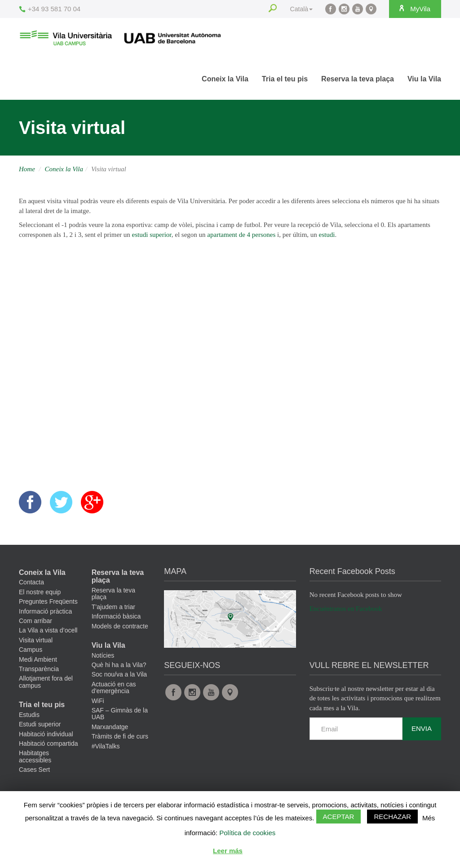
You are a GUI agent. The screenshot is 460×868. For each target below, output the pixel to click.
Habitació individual (46, 734)
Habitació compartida (49, 743)
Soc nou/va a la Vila (119, 674)
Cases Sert (34, 770)
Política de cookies (247, 833)
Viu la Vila (424, 79)
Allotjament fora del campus (46, 682)
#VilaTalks (106, 746)
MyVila (414, 9)
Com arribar (35, 621)
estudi (327, 235)
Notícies (103, 655)
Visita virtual (36, 640)
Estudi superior (40, 724)
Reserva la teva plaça (358, 79)
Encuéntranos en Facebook (346, 609)
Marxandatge (110, 727)
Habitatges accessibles (35, 756)
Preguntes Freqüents (48, 601)
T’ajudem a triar (113, 607)
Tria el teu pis (285, 79)
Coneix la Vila (225, 79)
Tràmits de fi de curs (120, 736)
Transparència (39, 669)
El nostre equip (40, 592)
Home (27, 169)
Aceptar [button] (339, 817)
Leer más (228, 851)
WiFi (98, 701)
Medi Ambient (38, 659)
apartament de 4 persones (241, 235)
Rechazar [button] (392, 817)
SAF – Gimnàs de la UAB (120, 714)
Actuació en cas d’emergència (114, 688)
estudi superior (152, 235)
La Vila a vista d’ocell (48, 630)
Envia (422, 728)
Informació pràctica (45, 611)
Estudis (29, 715)
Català (301, 9)
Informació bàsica (116, 616)
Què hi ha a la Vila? (119, 665)
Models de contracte (120, 626)
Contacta (31, 582)
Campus (31, 650)
